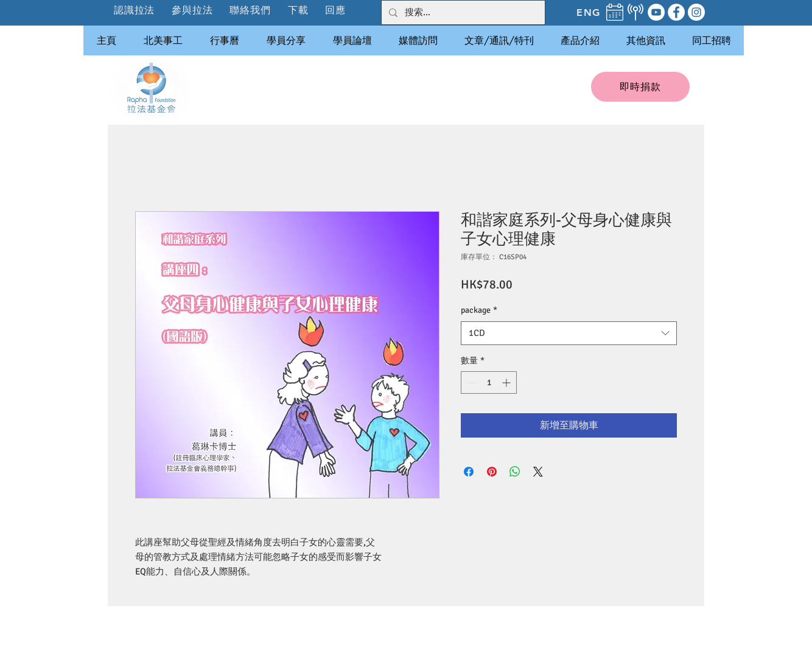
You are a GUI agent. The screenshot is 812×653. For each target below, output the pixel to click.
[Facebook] (676, 12)
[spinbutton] (489, 382)
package (479, 310)
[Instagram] (696, 12)
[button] (193, 10)
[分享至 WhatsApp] (515, 472)
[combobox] (569, 333)
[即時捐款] (640, 87)
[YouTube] (656, 12)
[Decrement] (470, 382)
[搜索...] (462, 12)
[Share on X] (538, 472)
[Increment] (507, 382)
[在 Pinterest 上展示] (492, 472)
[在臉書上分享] (469, 472)
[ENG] (589, 12)
